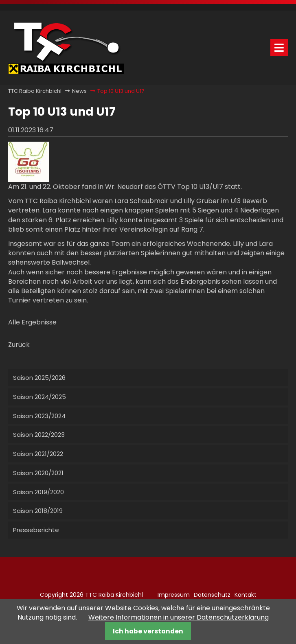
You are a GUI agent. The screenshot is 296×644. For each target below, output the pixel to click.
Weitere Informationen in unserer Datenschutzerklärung (179, 617)
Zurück (19, 345)
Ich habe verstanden (148, 631)
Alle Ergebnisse (32, 322)
